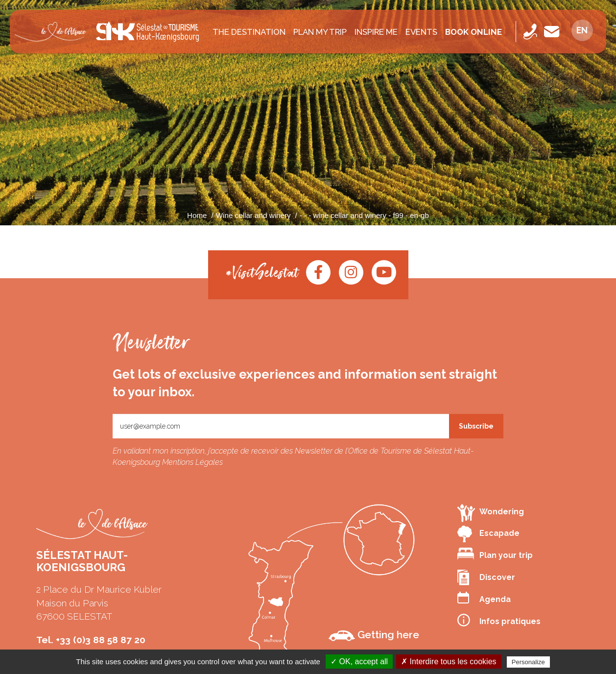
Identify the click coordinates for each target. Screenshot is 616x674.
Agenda (484, 598)
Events (421, 32)
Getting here (374, 635)
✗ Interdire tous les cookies (449, 662)
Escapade (488, 534)
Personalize (528, 662)
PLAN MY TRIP (320, 32)
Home (197, 215)
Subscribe (476, 426)
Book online (474, 32)
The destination (249, 32)
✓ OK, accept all (359, 662)
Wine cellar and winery (253, 215)
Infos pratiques (499, 620)
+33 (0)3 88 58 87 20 (101, 640)
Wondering (491, 513)
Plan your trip (495, 554)
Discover (486, 578)
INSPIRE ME (376, 32)
